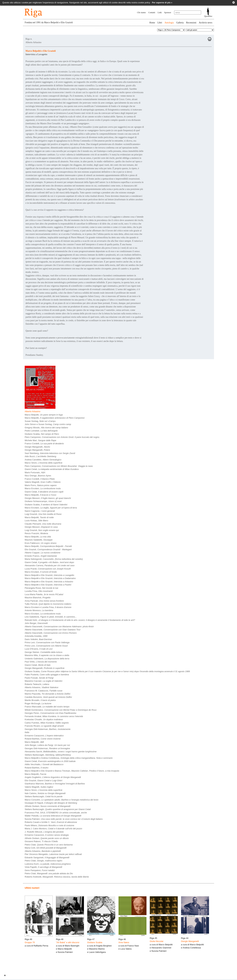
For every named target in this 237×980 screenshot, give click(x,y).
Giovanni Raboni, (41, 841)
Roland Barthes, (43, 739)
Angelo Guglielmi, (53, 777)
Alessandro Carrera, (50, 565)
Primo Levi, (47, 642)
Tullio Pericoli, (48, 604)
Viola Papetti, (43, 867)
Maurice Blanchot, (38, 598)
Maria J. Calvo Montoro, (53, 829)
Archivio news (206, 23)
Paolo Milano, (49, 825)
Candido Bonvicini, (48, 697)
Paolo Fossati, (39, 678)
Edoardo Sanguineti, (47, 857)
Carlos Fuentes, (47, 723)
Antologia (169, 23)
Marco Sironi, (44, 463)
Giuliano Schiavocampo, (43, 501)
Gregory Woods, (46, 428)
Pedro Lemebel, (41, 431)
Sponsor (168, 12)
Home (152, 23)
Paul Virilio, (41, 662)
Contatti (152, 12)
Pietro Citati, (49, 845)
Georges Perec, (50, 713)
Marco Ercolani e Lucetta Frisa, (48, 607)
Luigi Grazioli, (43, 514)
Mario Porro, (41, 485)
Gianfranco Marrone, (55, 784)
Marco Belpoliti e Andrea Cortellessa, (69, 758)
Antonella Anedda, (36, 636)
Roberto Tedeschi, (37, 684)
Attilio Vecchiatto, (44, 764)
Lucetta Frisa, (39, 591)
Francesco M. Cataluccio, (44, 691)
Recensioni (191, 23)
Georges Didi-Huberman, (48, 729)
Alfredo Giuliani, (48, 806)
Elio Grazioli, (48, 549)
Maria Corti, (46, 848)
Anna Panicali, (44, 601)
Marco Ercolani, (43, 488)
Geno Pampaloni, (40, 870)
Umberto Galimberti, (47, 659)
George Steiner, (43, 652)
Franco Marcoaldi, (47, 707)
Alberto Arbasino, (42, 687)
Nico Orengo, (38, 476)
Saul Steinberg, (50, 453)
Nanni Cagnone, (40, 511)
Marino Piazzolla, (47, 694)
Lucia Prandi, (48, 569)
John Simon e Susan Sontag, (48, 424)
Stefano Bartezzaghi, (48, 755)
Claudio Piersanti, (43, 524)
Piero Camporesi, (62, 437)
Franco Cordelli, (44, 444)
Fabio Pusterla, (47, 675)
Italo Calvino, (45, 793)
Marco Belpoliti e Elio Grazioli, (49, 575)
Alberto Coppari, (43, 553)
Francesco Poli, (56, 813)
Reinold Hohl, (80, 620)
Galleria (180, 23)
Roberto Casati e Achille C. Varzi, (51, 822)
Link (160, 12)
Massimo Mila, (47, 655)
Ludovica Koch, (48, 864)
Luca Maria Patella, (44, 594)
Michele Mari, (40, 440)
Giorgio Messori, (48, 498)
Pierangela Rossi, (41, 588)
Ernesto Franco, (41, 556)
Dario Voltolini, (38, 639)
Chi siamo (141, 12)
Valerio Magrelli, (43, 482)
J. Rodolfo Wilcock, (44, 832)
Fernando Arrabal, (54, 716)
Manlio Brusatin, (40, 700)
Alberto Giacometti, (59, 626)
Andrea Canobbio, (43, 460)
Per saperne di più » (162, 3)
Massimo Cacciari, (44, 681)
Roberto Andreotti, (57, 877)
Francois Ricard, (44, 726)
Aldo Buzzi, (40, 456)
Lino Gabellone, (51, 617)
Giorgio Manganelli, (37, 447)
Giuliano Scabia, (42, 434)
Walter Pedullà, (53, 816)
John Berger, (36, 623)
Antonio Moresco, (39, 610)
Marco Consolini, (62, 800)
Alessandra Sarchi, (61, 752)
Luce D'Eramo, (39, 649)
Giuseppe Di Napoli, (51, 803)
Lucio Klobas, (36, 521)
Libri (160, 23)
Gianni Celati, (52, 469)
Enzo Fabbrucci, (41, 543)
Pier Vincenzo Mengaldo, (53, 854)
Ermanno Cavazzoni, (44, 736)
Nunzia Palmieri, (64, 819)
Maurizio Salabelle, (39, 540)
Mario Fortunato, (35, 472)
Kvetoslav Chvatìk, (44, 719)
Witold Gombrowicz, (61, 710)
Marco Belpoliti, (44, 415)
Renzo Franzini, (36, 533)
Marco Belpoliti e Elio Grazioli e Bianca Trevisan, (72, 771)
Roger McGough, (38, 703)
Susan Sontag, (40, 421)
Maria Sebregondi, (54, 559)
